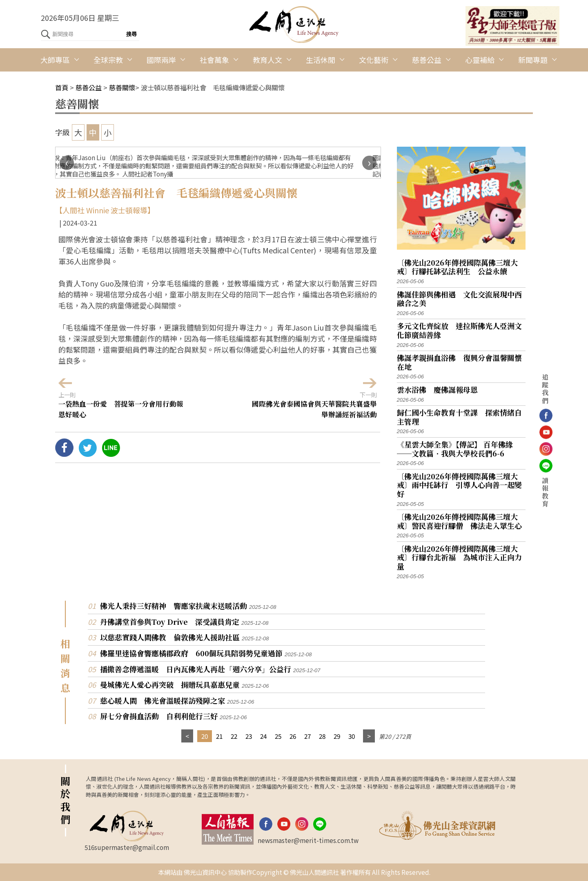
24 (263, 736)
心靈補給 (480, 60)
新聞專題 (533, 60)
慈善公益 (427, 60)
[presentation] (67, 163)
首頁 (62, 87)
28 (322, 736)
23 (249, 736)
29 (337, 736)
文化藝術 (374, 60)
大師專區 (55, 60)
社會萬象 (214, 60)
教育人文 (267, 60)
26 (293, 736)
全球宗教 (108, 60)
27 (307, 736)
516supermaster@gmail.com (127, 847)
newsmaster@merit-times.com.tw (308, 840)
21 (219, 736)
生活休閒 (321, 60)
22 (234, 736)
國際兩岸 (161, 60)
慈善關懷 (122, 87)
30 (352, 736)
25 (278, 736)
